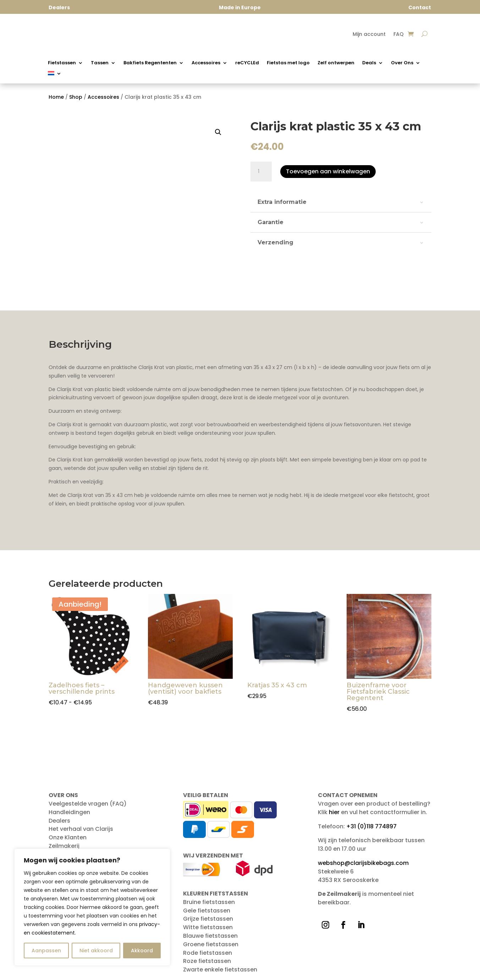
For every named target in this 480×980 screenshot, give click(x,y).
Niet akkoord (96, 951)
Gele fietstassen (207, 911)
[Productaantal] (261, 172)
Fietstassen (62, 63)
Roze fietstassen (207, 961)
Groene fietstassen (211, 944)
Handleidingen (69, 812)
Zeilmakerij (64, 846)
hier (334, 812)
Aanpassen (46, 951)
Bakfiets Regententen (150, 63)
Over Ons (402, 63)
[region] (92, 907)
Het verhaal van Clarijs (81, 829)
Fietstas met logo (288, 63)
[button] (218, 132)
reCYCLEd (247, 63)
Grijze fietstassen (208, 919)
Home (56, 97)
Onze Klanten (68, 837)
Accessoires (206, 63)
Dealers (59, 821)
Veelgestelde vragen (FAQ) (88, 804)
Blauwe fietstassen (210, 936)
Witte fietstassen (208, 927)
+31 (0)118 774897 (371, 826)
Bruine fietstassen (209, 902)
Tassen (100, 63)
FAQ (399, 35)
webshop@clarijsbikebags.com (363, 863)
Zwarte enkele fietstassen (220, 970)
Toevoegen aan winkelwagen (328, 171)
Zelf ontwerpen (336, 63)
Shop (76, 97)
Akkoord (142, 951)
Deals (369, 63)
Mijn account (369, 35)
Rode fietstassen (208, 953)
